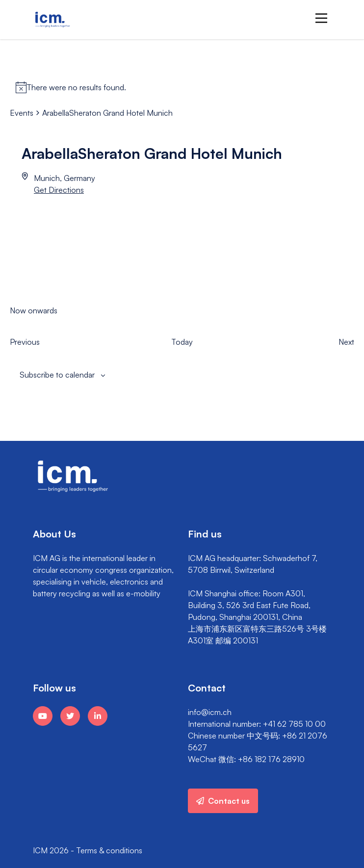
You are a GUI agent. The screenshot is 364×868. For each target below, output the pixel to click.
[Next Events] (346, 342)
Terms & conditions (109, 850)
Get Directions (59, 190)
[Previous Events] (25, 342)
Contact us (223, 801)
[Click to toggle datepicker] (34, 310)
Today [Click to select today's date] (182, 342)
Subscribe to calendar (57, 375)
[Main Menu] (321, 18)
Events (22, 113)
